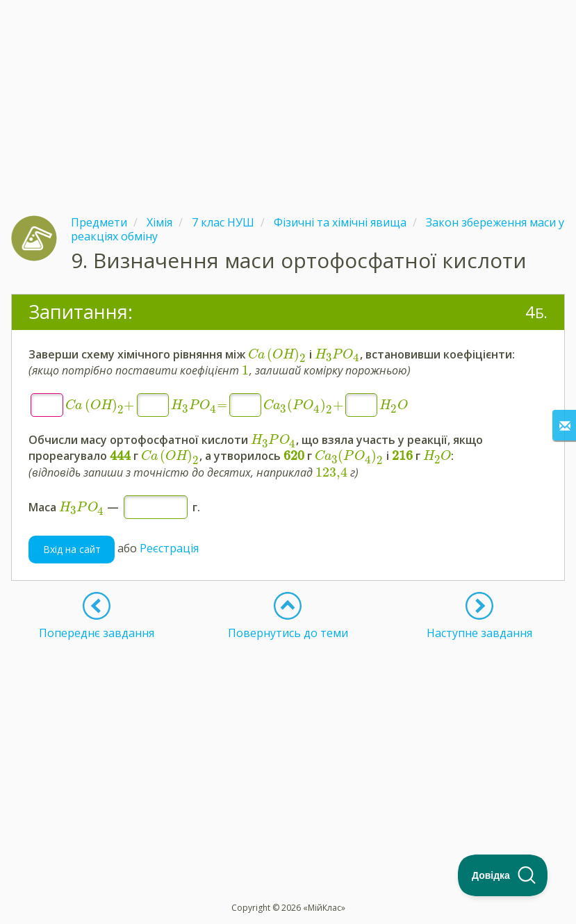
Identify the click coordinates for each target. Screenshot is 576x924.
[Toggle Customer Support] (503, 875)
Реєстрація (169, 548)
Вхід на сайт (72, 549)
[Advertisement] (288, 97)
